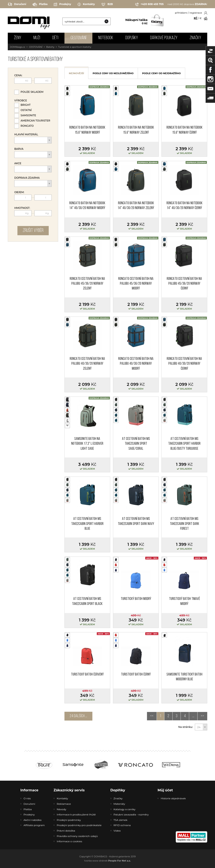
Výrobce (21, 101)
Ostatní (26, 110)
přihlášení (181, 13)
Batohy (50, 47)
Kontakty (86, 4)
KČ (196, 18)
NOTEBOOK (106, 38)
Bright (26, 105)
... (193, 716)
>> (202, 716)
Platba (40, 4)
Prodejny (62, 4)
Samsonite (28, 115)
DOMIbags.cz (18, 47)
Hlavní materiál (26, 134)
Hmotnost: (22, 208)
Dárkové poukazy (164, 38)
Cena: (18, 75)
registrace (196, 13)
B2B (107, 4)
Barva (19, 149)
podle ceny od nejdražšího (161, 73)
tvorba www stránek (108, 861)
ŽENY (18, 38)
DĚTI (55, 38)
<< (152, 716)
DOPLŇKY (132, 38)
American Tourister (35, 121)
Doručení (17, 4)
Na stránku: (186, 727)
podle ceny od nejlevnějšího (113, 73)
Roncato (27, 126)
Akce (18, 163)
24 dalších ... (78, 716)
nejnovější (76, 73)
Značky (195, 38)
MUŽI (37, 38)
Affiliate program (34, 825)
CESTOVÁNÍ (78, 38)
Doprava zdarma (27, 178)
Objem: (19, 192)
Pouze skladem (32, 92)
